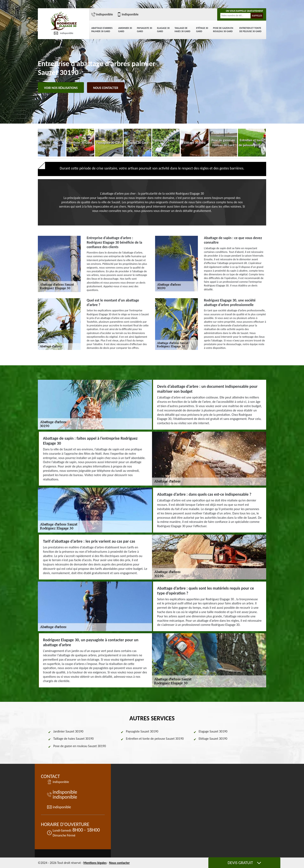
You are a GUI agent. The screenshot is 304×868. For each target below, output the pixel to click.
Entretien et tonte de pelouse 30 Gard (251, 30)
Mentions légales (95, 863)
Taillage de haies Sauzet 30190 (73, 739)
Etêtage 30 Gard (202, 30)
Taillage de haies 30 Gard (182, 30)
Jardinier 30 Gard (125, 30)
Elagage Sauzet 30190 (213, 731)
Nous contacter (106, 88)
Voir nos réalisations (61, 88)
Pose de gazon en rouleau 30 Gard (223, 30)
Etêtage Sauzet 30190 (213, 739)
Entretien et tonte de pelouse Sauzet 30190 (155, 739)
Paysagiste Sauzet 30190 (142, 731)
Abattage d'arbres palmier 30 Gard (102, 30)
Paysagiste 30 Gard (145, 30)
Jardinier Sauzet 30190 (68, 731)
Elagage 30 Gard (163, 30)
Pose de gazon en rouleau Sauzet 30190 (80, 746)
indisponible (64, 33)
